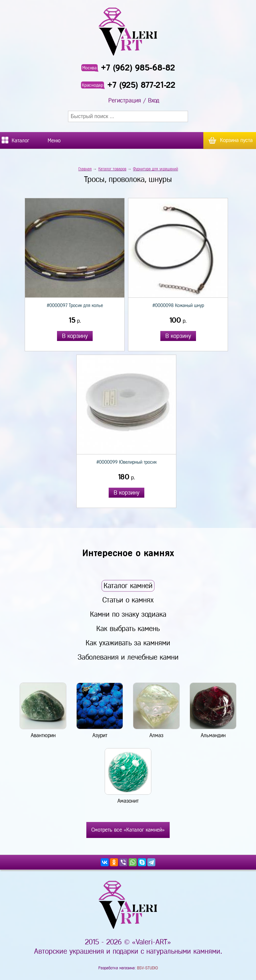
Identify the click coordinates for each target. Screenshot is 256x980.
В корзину (75, 336)
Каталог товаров (112, 169)
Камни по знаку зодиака (128, 614)
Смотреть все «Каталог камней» (128, 830)
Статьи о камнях (128, 600)
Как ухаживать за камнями (128, 643)
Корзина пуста (236, 140)
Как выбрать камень (128, 629)
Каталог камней (128, 586)
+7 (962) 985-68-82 (138, 68)
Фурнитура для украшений (155, 169)
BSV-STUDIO (147, 968)
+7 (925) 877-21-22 (141, 85)
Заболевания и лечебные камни (128, 657)
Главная (85, 169)
